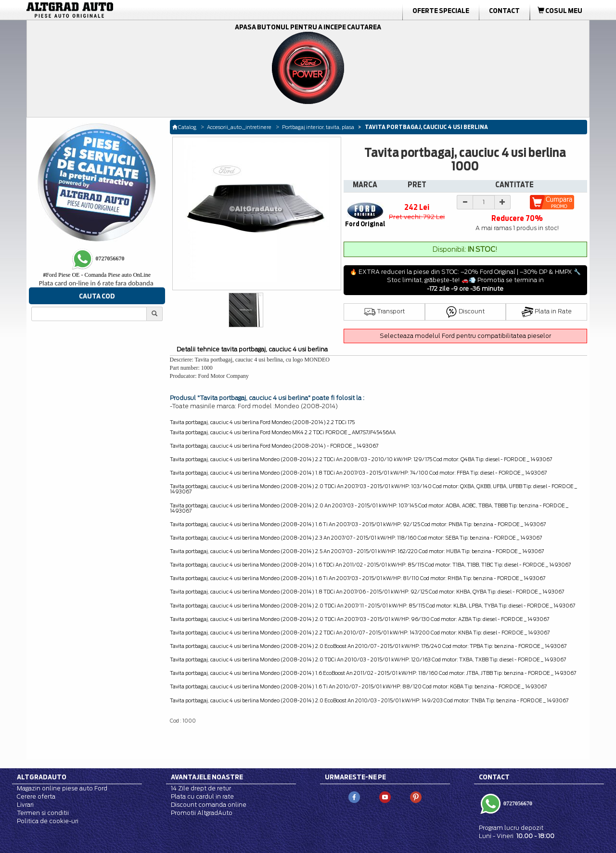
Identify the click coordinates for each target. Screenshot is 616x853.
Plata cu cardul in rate (202, 796)
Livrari (25, 805)
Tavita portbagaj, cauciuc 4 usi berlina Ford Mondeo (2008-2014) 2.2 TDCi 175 (262, 422)
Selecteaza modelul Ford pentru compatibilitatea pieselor (465, 336)
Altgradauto (42, 777)
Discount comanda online (209, 805)
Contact (504, 11)
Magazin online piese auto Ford (62, 788)
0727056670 (517, 803)
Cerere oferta (36, 796)
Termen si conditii (43, 813)
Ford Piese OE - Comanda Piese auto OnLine (97, 275)
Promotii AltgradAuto (202, 813)
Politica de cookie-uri (48, 821)
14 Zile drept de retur (201, 788)
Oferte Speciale (441, 11)
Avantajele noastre (207, 777)
